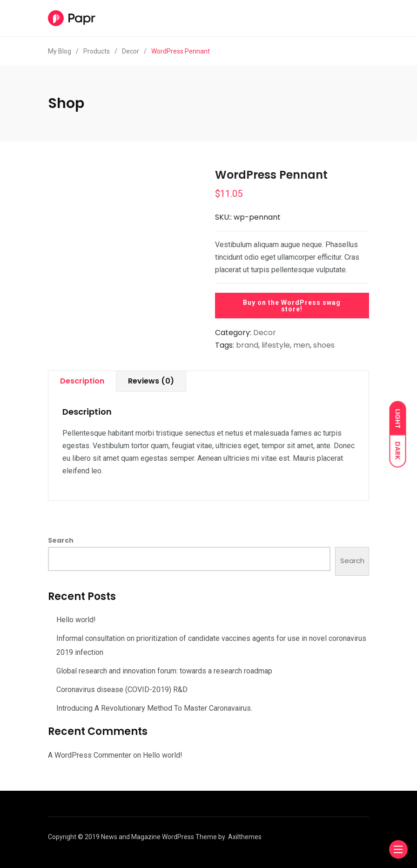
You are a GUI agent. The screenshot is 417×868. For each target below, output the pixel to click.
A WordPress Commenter (90, 755)
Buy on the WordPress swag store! (292, 306)
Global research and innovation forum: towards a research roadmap (164, 671)
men (302, 345)
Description (82, 381)
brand (247, 345)
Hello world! (76, 620)
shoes (324, 345)
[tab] (82, 381)
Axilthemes (245, 837)
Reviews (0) (151, 381)
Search (61, 540)
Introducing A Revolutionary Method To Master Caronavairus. (154, 708)
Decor (265, 333)
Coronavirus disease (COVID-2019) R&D (122, 690)
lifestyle (276, 345)
